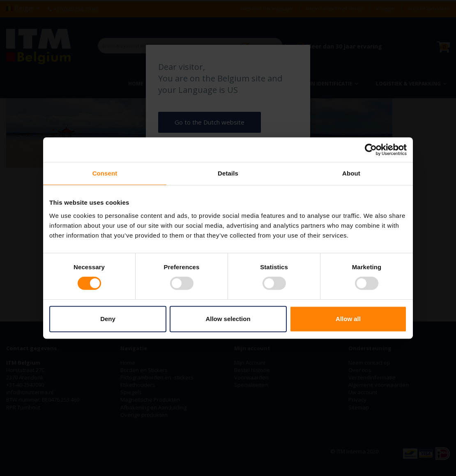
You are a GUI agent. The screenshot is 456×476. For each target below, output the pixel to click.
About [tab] (351, 173)
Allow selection (228, 319)
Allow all (348, 319)
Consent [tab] (105, 173)
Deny (108, 319)
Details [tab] (228, 173)
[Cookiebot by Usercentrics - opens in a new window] (371, 150)
